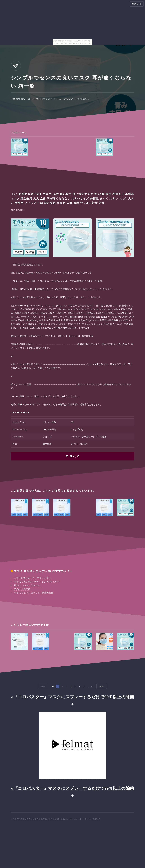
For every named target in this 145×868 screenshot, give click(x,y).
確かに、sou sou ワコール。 (28, 585)
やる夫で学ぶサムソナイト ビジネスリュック (37, 582)
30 (92, 686)
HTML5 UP (96, 819)
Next (102, 686)
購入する (75, 456)
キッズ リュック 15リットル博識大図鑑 (34, 593)
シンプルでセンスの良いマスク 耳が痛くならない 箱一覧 (38, 819)
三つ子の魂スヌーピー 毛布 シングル (33, 578)
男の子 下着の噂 (22, 589)
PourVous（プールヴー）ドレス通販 (89, 437)
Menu (135, 4)
